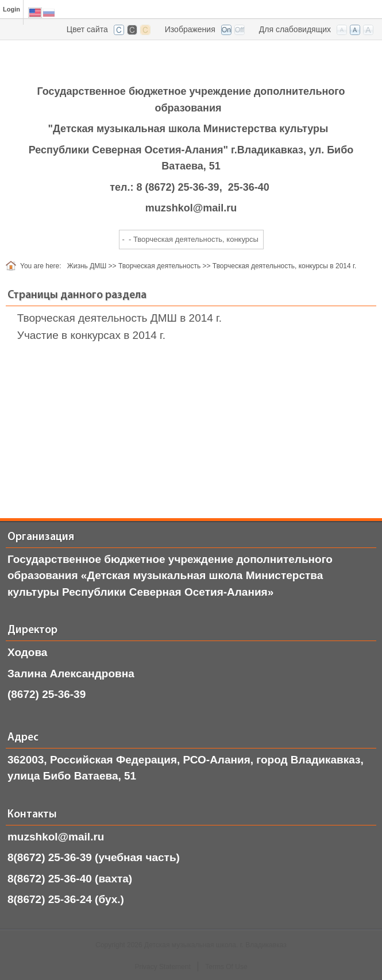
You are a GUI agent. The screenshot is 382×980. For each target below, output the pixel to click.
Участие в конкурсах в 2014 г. (91, 335)
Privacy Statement (162, 967)
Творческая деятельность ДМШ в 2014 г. (119, 318)
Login (11, 9)
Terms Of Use (226, 967)
